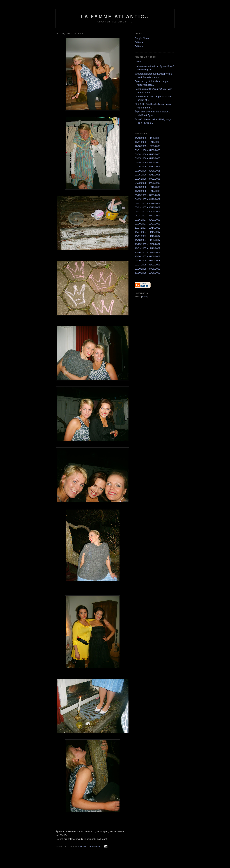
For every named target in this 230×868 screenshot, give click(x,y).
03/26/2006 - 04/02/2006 (148, 179)
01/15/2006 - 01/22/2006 (148, 158)
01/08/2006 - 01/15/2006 (148, 154)
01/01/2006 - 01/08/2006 (148, 150)
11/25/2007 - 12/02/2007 (148, 244)
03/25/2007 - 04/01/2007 (148, 195)
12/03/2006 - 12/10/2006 (148, 187)
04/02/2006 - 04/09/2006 (148, 183)
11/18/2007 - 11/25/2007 (148, 240)
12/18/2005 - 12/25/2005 (148, 146)
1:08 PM (82, 847)
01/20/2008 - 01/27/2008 (148, 261)
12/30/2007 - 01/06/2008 (148, 256)
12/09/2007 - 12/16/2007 (148, 248)
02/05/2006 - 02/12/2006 (148, 167)
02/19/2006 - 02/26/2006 (148, 171)
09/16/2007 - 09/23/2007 (148, 220)
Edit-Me (139, 42)
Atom (145, 296)
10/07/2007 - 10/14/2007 (148, 228)
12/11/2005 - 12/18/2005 (148, 142)
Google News (142, 38)
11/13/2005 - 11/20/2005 (148, 138)
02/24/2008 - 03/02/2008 (148, 265)
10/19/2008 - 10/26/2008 (148, 273)
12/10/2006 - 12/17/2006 (148, 191)
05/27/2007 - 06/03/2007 (148, 211)
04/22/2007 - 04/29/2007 (148, 203)
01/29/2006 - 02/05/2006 (148, 162)
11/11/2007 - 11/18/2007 (148, 236)
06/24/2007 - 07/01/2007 (148, 216)
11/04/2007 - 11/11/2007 (148, 232)
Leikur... (139, 62)
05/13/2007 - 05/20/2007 (148, 207)
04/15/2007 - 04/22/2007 (148, 199)
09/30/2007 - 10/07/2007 (148, 224)
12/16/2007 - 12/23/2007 (148, 252)
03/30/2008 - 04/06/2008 (148, 269)
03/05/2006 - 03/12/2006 (148, 175)
